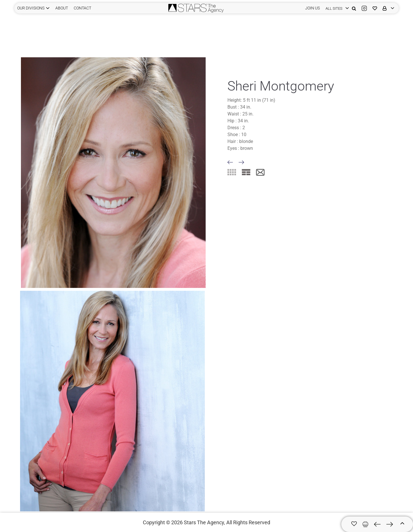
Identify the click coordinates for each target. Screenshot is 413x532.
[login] (336, 8)
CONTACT (82, 8)
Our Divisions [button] (31, 8)
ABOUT (62, 8)
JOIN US (312, 8)
